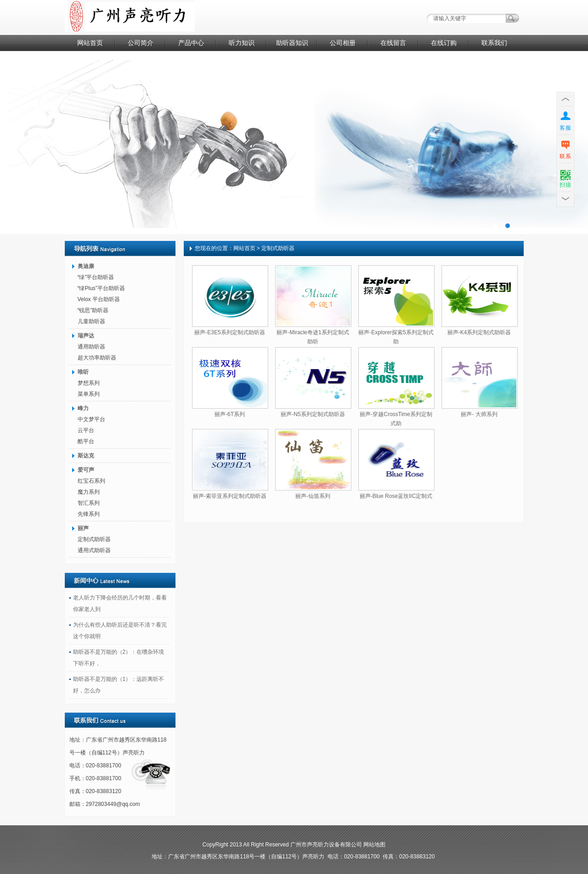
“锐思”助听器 (93, 310)
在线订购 (444, 43)
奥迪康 (86, 266)
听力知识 (242, 43)
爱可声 (86, 470)
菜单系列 (89, 394)
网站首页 (90, 43)
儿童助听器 (91, 321)
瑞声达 (86, 336)
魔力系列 (89, 492)
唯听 (83, 372)
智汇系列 (89, 503)
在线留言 (393, 43)
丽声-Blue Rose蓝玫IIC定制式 (396, 496)
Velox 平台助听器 (99, 299)
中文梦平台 (91, 419)
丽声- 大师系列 (479, 414)
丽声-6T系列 (230, 414)
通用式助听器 (94, 550)
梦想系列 (89, 383)
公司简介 (141, 43)
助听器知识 (292, 43)
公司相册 (343, 43)
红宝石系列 (91, 481)
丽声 (83, 528)
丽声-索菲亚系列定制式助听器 (230, 496)
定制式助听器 (94, 539)
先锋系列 (89, 514)
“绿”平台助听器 (96, 277)
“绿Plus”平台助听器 (101, 288)
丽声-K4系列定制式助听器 (479, 332)
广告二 (294, 143)
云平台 (86, 430)
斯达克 (86, 456)
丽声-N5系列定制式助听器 (313, 414)
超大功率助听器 (97, 358)
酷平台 (86, 441)
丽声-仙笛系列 (313, 496)
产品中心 (191, 43)
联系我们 (494, 43)
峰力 (83, 408)
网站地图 (374, 845)
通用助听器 (91, 347)
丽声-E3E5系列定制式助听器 (229, 332)
